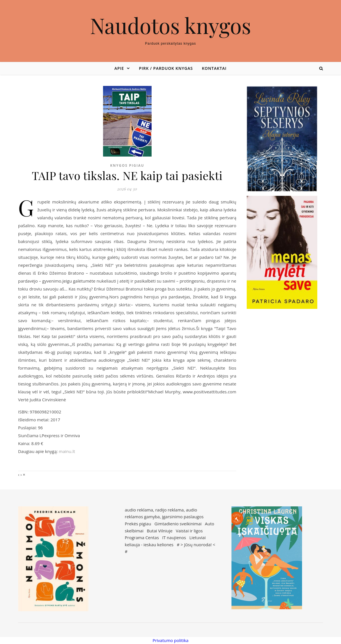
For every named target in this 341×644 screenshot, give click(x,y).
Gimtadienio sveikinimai (178, 524)
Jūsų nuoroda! (198, 545)
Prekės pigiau (138, 524)
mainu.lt (67, 451)
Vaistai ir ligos (189, 531)
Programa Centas (142, 537)
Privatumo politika (170, 640)
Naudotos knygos (171, 25)
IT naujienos (174, 537)
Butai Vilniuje (160, 531)
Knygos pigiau (127, 165)
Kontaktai (214, 68)
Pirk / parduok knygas (166, 68)
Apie (119, 68)
